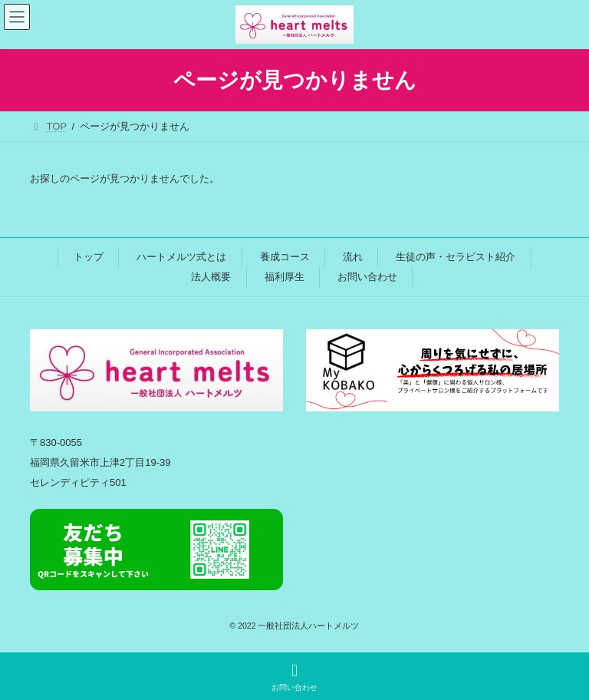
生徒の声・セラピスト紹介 (456, 257)
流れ (353, 257)
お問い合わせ (367, 277)
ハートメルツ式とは (181, 257)
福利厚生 (285, 277)
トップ (89, 257)
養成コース (285, 257)
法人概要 (211, 277)
